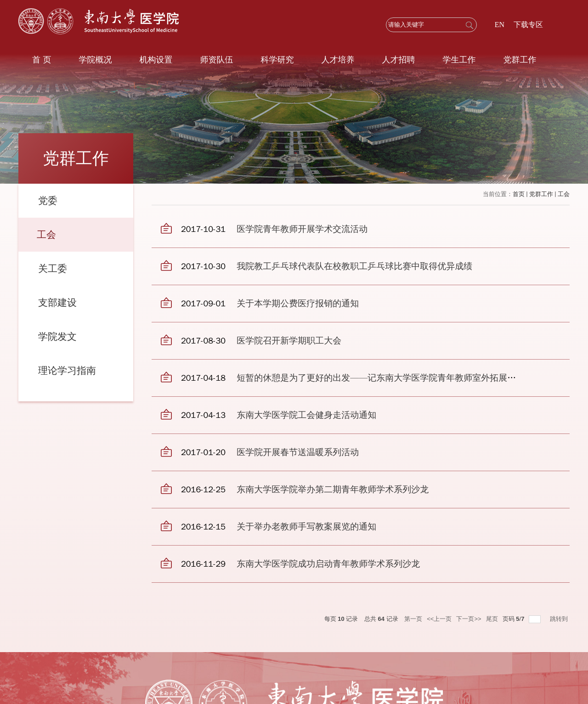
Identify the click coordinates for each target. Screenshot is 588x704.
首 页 (42, 60)
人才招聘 (398, 60)
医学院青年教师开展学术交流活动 (302, 229)
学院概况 (95, 60)
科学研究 (277, 60)
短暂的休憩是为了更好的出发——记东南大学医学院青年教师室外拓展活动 (381, 378)
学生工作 (459, 60)
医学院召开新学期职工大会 (289, 341)
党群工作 (520, 60)
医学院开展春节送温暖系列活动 (298, 452)
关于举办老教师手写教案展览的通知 (306, 527)
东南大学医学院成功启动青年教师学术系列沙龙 (328, 564)
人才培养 (338, 60)
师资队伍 (216, 60)
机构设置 (156, 60)
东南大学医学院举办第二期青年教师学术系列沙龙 (333, 490)
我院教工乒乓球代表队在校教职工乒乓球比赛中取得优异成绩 (354, 266)
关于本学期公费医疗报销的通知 (298, 304)
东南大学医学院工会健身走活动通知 (306, 415)
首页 (519, 194)
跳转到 (560, 619)
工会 (564, 194)
